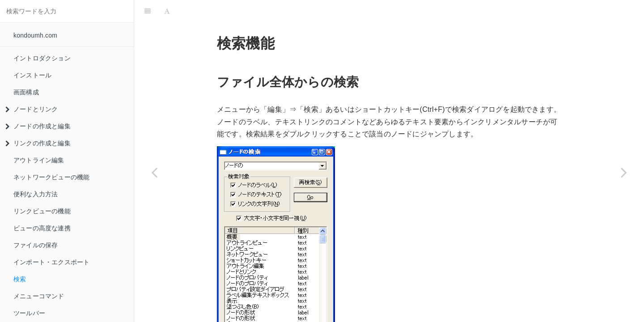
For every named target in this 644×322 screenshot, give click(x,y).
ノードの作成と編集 (38, 126)
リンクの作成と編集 (38, 143)
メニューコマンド (39, 296)
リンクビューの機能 (42, 211)
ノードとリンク (32, 109)
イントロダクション (42, 58)
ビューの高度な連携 (42, 228)
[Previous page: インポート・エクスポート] (154, 172)
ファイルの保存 (36, 245)
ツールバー (29, 313)
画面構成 (26, 92)
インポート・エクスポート (51, 262)
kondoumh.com (35, 35)
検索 (20, 279)
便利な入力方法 (36, 194)
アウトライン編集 (39, 160)
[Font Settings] (167, 11)
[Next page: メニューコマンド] (624, 172)
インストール (32, 75)
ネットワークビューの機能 (51, 177)
